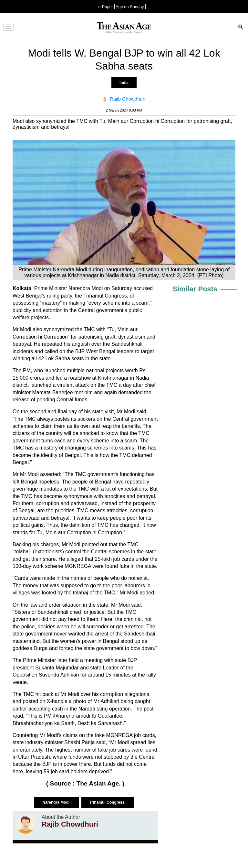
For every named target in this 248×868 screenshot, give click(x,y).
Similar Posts (195, 289)
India (124, 83)
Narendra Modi (56, 802)
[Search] (241, 28)
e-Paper (106, 7)
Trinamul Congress (108, 802)
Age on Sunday (130, 7)
